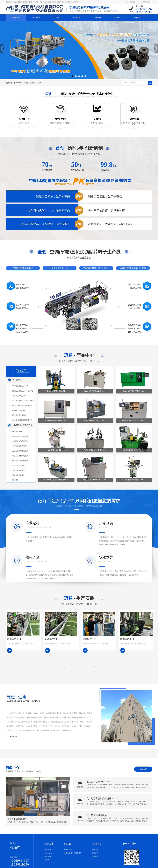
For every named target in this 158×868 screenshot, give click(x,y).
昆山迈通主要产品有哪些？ (100, 799)
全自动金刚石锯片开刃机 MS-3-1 (95, 421)
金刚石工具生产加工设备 (33, 83)
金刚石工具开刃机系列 (20, 446)
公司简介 (48, 850)
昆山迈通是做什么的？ (98, 815)
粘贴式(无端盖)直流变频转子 (22, 420)
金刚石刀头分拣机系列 (20, 436)
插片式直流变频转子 (19, 415)
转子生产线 (18, 83)
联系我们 (138, 17)
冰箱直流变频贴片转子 (60, 268)
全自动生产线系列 (19, 466)
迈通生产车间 (14, 639)
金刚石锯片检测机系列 (20, 456)
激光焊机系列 (17, 432)
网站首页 (16, 17)
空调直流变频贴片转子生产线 (96, 268)
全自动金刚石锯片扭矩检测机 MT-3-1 (56, 480)
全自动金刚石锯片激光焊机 (56, 391)
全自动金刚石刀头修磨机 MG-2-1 (95, 391)
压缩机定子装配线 (19, 410)
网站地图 (132, 2)
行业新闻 (95, 853)
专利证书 (48, 860)
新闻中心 (117, 17)
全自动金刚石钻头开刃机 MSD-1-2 (134, 421)
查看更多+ (13, 737)
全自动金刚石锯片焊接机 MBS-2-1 (56, 450)
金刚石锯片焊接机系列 (20, 451)
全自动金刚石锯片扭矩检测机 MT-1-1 (95, 450)
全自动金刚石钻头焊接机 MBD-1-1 (134, 480)
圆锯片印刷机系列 (19, 475)
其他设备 (15, 480)
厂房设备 (77, 17)
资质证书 (48, 856)
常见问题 (95, 856)
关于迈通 (36, 17)
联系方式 (147, 2)
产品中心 (56, 17)
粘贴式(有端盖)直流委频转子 (22, 406)
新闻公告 (143, 769)
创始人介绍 (48, 853)
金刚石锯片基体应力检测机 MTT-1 (95, 480)
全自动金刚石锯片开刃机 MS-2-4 (56, 421)
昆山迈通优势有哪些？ (98, 782)
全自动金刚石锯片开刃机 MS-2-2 (134, 391)
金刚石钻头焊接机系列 (20, 461)
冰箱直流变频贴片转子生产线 (133, 268)
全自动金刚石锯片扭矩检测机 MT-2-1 (134, 450)
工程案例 (97, 17)
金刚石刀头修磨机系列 (20, 441)
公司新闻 (95, 850)
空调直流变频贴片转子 (23, 268)
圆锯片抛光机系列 (19, 470)
